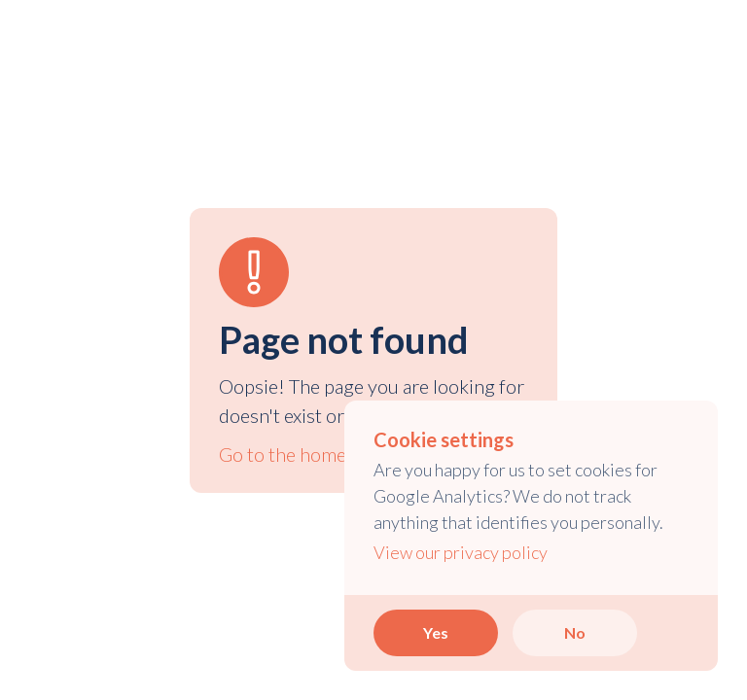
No (575, 632)
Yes (436, 632)
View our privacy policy (461, 552)
